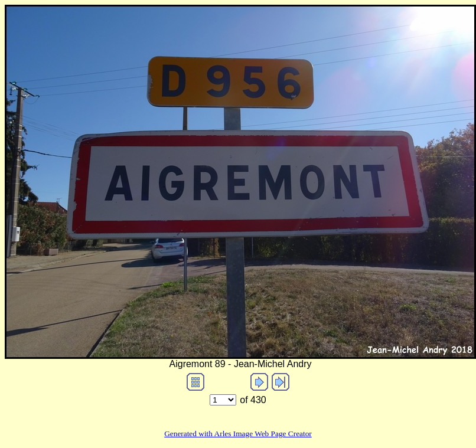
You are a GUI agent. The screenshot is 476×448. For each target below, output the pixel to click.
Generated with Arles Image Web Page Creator (238, 434)
